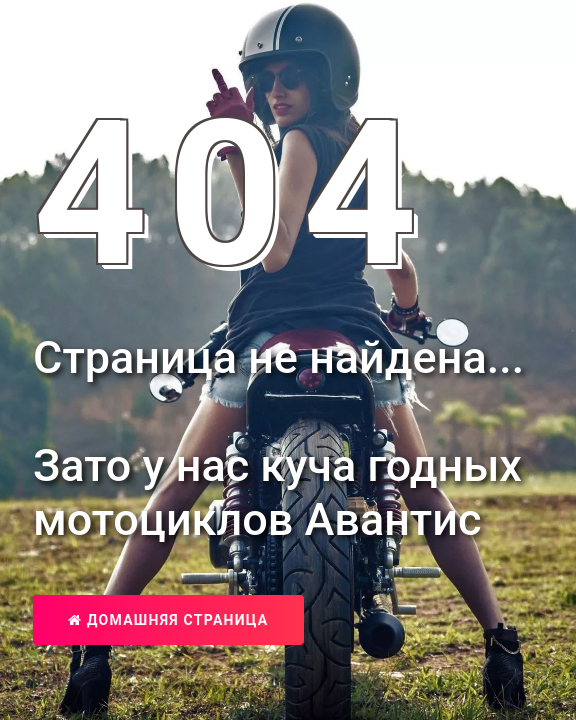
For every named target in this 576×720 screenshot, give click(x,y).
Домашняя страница (168, 620)
